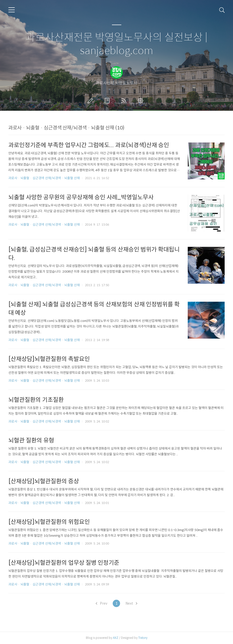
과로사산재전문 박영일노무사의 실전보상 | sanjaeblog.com (116, 44)
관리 (141, 101)
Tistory (143, 638)
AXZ (116, 638)
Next (131, 603)
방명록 (108, 101)
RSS (125, 101)
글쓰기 (91, 101)
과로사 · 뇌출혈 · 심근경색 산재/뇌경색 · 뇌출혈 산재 (44, 178)
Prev (101, 603)
